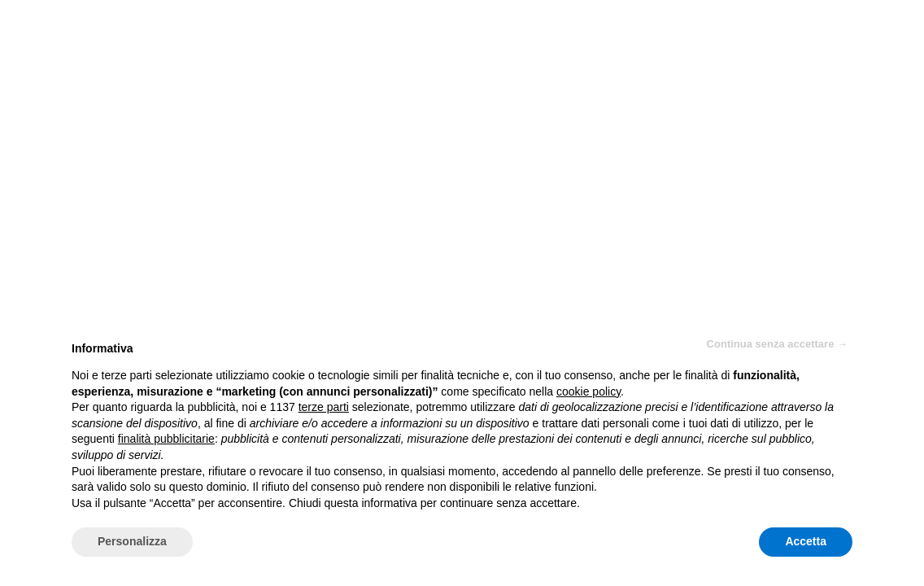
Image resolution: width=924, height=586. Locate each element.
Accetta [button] (806, 541)
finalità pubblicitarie (166, 439)
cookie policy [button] (588, 391)
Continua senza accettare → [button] (777, 344)
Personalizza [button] (132, 541)
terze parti (324, 407)
